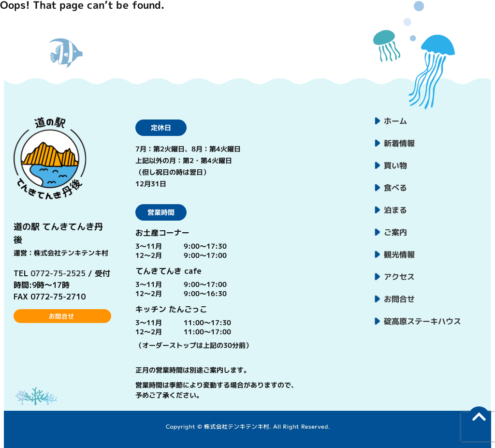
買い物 (395, 165)
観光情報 (399, 254)
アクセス (399, 277)
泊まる (395, 210)
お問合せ (399, 299)
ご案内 (395, 232)
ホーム (395, 121)
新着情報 (399, 143)
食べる (395, 188)
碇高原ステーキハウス (422, 321)
